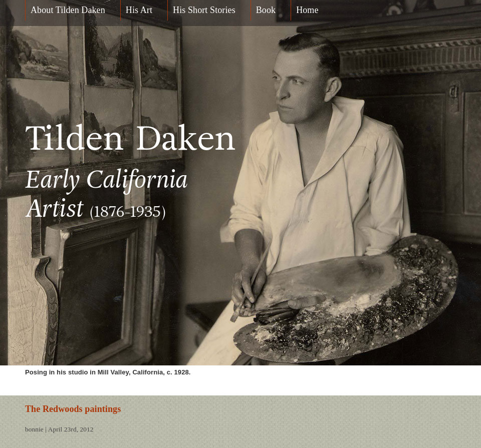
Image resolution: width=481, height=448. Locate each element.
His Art (139, 10)
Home (307, 10)
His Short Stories (204, 10)
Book (266, 10)
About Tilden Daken (68, 10)
